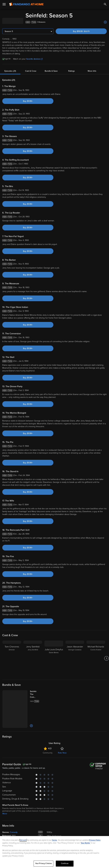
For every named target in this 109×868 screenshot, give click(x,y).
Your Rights (85, 843)
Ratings (72, 71)
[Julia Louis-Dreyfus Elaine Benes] (54, 658)
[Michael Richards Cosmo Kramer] (96, 658)
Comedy (14, 832)
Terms (54, 840)
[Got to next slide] (106, 658)
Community (48, 753)
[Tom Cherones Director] (12, 658)
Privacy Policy (95, 840)
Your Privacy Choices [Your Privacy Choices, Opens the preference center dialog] (44, 863)
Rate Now (62, 753)
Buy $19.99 (86, 31)
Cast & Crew (31, 71)
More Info (92, 71)
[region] (54, 852)
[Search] (105, 4)
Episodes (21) (10, 71)
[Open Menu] (4, 4)
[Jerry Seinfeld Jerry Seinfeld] (33, 658)
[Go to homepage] (26, 4)
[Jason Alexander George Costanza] (75, 658)
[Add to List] (105, 22)
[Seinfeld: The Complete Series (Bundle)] (36, 694)
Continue (65, 863)
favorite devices (34, 59)
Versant (23, 840)
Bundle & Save (51, 71)
